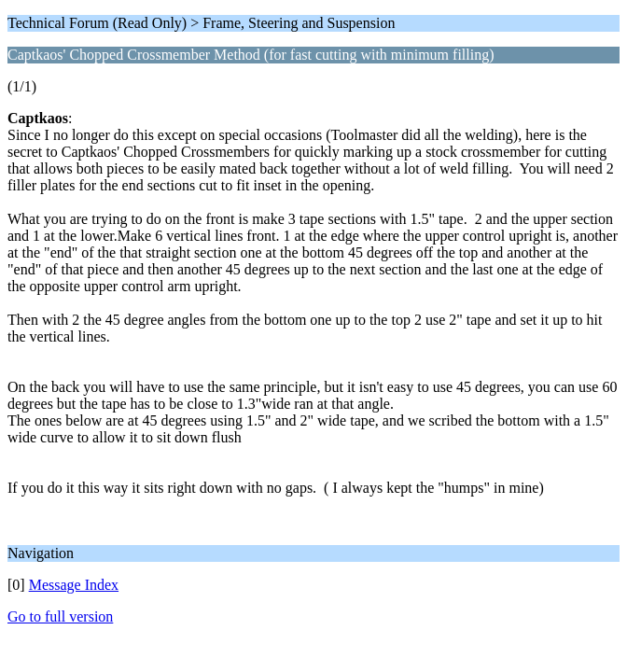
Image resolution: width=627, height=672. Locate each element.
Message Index (74, 585)
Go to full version (60, 616)
